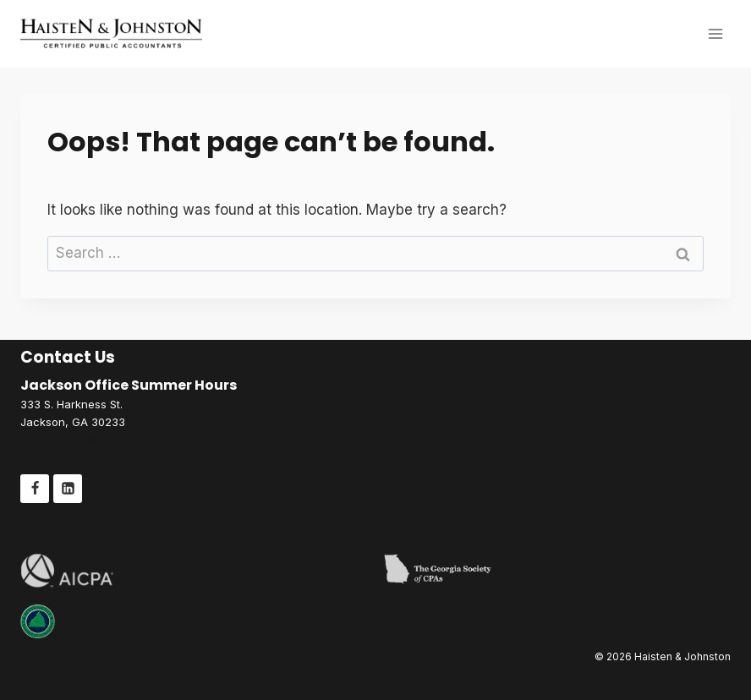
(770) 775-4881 (61, 440)
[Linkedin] (68, 489)
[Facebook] (35, 489)
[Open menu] (715, 33)
